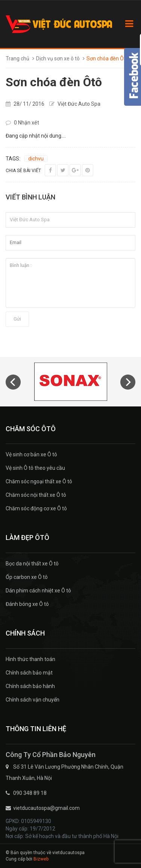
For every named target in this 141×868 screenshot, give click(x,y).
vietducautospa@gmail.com (46, 808)
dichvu (36, 159)
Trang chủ (17, 58)
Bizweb (41, 859)
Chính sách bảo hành (30, 686)
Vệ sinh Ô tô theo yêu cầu (35, 468)
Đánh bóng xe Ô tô (27, 604)
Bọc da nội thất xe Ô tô (32, 564)
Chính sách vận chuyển (33, 700)
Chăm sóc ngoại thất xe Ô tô (39, 481)
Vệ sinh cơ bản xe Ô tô (31, 454)
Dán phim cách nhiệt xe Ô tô (38, 591)
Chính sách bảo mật (29, 673)
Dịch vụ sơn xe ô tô (58, 58)
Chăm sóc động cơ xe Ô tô (36, 508)
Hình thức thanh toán (30, 659)
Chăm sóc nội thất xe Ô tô (36, 495)
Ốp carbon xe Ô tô (27, 577)
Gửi (17, 319)
